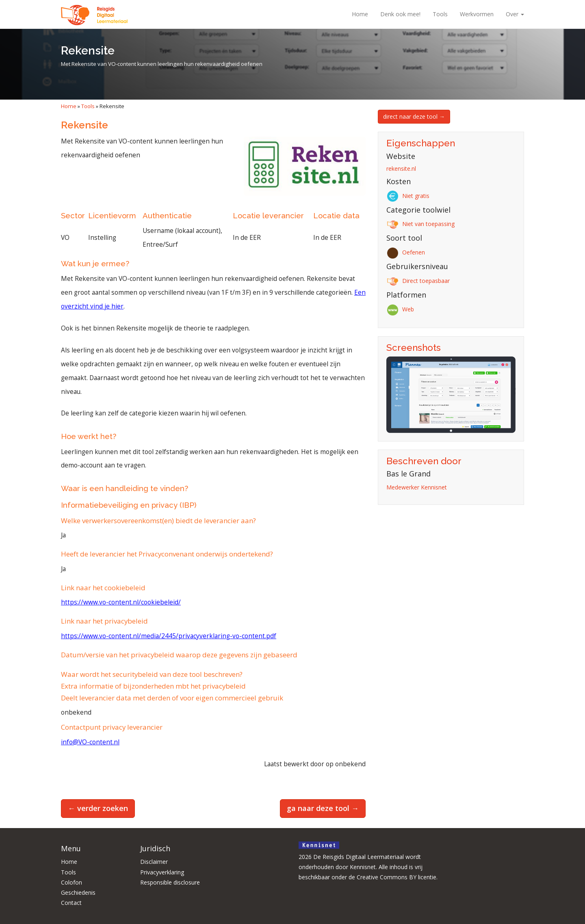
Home (360, 14)
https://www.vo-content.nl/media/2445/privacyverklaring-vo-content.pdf (169, 636)
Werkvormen (477, 14)
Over (515, 14)
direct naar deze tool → (414, 116)
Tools (440, 14)
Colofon (71, 882)
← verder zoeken (98, 808)
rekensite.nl (401, 168)
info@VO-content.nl (90, 742)
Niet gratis (409, 196)
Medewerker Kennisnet (417, 487)
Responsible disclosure (170, 882)
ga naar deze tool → (323, 808)
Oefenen (407, 252)
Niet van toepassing (422, 224)
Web (402, 309)
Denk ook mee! (400, 14)
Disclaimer (154, 862)
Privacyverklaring (162, 872)
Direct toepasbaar (419, 281)
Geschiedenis (78, 892)
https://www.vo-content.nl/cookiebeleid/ (121, 602)
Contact (71, 903)
